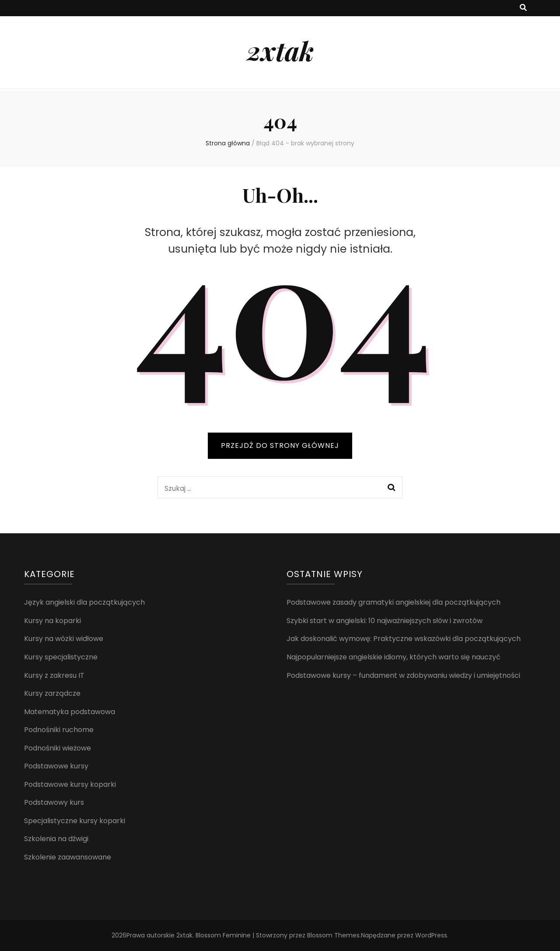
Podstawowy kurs (54, 802)
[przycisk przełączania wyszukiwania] (523, 8)
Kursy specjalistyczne (61, 657)
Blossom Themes (333, 935)
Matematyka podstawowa (70, 712)
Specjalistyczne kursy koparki (75, 821)
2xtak (280, 50)
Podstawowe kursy (56, 766)
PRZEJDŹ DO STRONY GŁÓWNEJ (280, 446)
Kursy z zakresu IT (54, 675)
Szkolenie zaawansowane (68, 857)
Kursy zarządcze (52, 693)
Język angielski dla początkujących (84, 602)
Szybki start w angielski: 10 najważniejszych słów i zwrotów (385, 621)
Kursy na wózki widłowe (64, 639)
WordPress (431, 935)
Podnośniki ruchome (59, 730)
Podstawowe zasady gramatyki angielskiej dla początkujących (394, 602)
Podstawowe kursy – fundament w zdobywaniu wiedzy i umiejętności (403, 675)
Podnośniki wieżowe (58, 748)
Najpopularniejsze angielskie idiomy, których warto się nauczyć (394, 657)
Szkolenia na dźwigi (56, 839)
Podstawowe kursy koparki (70, 784)
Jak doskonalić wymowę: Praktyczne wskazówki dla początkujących (404, 639)
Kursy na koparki (52, 621)
